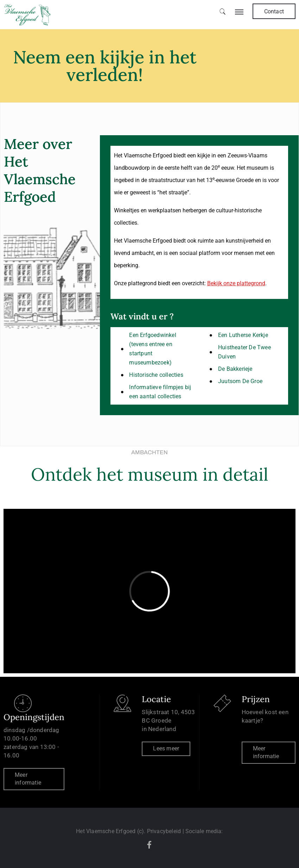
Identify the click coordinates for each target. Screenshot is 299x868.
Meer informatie (28, 779)
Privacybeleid (164, 831)
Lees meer (166, 748)
